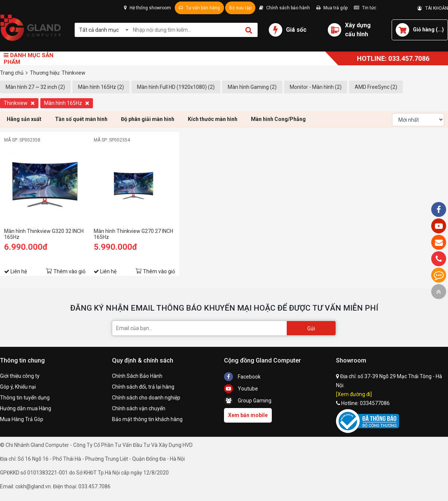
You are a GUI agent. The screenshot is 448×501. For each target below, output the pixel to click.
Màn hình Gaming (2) (252, 87)
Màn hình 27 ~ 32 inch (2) (35, 87)
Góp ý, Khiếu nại (18, 387)
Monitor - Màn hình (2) (316, 87)
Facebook (242, 377)
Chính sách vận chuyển (139, 408)
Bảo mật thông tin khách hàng (147, 419)
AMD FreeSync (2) (376, 87)
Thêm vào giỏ (69, 271)
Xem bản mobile (248, 415)
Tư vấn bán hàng (199, 8)
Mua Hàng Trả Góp (22, 419)
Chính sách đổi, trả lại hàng (143, 387)
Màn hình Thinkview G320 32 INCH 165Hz (44, 234)
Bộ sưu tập (240, 8)
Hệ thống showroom (147, 8)
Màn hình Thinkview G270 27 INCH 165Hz (133, 234)
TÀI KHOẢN (433, 8)
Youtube (241, 389)
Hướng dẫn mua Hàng (26, 408)
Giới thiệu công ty (20, 376)
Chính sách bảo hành (284, 8)
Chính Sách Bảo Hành (137, 376)
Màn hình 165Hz (67, 103)
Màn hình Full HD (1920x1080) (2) (176, 87)
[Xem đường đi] (354, 394)
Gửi (311, 329)
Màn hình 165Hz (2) (101, 87)
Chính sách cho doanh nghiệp (146, 398)
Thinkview (19, 103)
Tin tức (365, 8)
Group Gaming (248, 401)
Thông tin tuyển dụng (25, 398)
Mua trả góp (332, 8)
